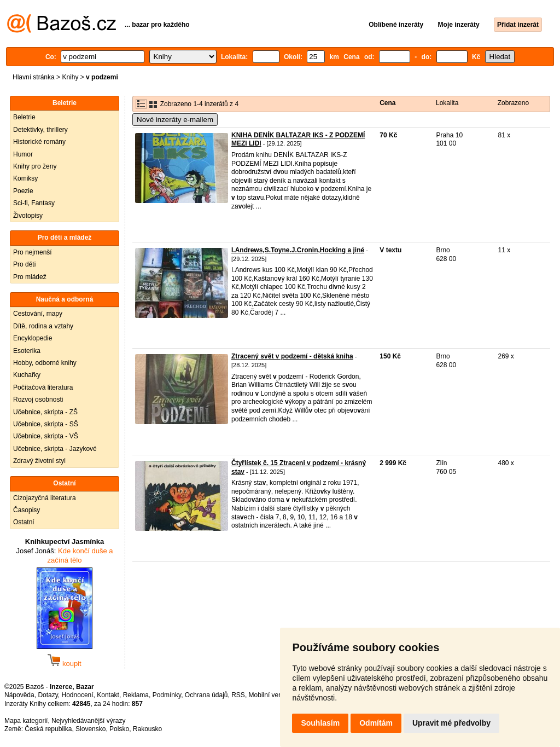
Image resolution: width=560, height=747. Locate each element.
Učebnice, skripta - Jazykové (55, 449)
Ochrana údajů (206, 695)
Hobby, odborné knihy (45, 363)
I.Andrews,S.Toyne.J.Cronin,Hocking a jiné (298, 250)
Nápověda (19, 695)
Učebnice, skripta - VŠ (46, 436)
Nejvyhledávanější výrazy (88, 721)
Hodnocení (78, 695)
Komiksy (25, 178)
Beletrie (24, 117)
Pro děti (24, 264)
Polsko (119, 729)
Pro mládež (30, 277)
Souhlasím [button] (320, 723)
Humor (23, 154)
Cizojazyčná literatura (45, 498)
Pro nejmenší (33, 252)
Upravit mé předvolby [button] (451, 723)
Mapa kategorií (26, 721)
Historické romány (39, 142)
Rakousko (147, 729)
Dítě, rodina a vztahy (43, 326)
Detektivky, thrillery (40, 130)
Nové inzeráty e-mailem (175, 120)
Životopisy (28, 216)
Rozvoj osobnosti (38, 399)
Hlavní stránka (34, 77)
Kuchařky (27, 375)
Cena (387, 103)
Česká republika (48, 729)
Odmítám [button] (376, 723)
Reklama (136, 695)
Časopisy (27, 510)
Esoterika (27, 351)
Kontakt (108, 695)
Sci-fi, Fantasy (34, 203)
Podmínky (167, 695)
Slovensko (91, 729)
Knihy (70, 77)
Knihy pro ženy (35, 166)
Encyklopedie (33, 338)
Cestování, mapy (38, 314)
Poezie (23, 191)
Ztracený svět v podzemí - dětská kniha (292, 356)
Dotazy (48, 695)
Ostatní (24, 522)
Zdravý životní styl (39, 461)
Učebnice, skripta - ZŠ (45, 412)
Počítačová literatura (43, 387)
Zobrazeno (513, 103)
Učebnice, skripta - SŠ (46, 424)
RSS (238, 695)
